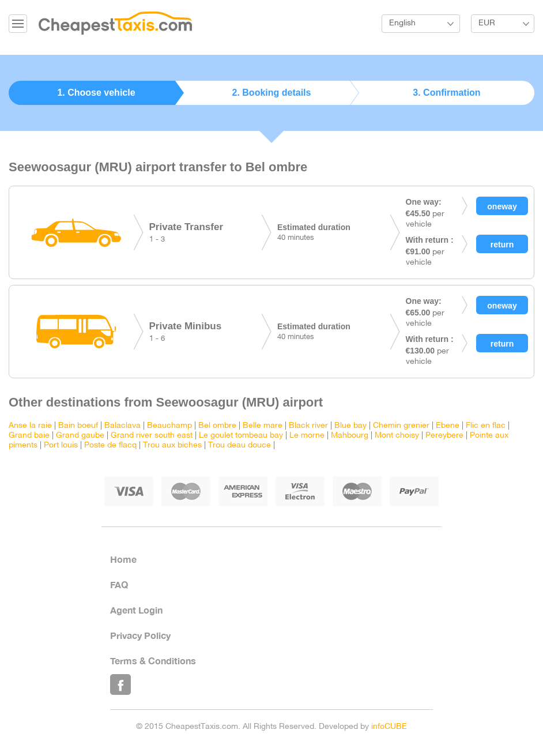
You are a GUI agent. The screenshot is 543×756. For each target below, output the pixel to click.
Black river (308, 426)
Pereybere (444, 436)
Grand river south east (152, 436)
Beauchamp (169, 426)
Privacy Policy (140, 635)
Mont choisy (397, 436)
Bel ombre (217, 426)
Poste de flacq (110, 445)
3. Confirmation (446, 93)
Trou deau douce (240, 445)
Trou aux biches (172, 445)
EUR (487, 23)
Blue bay (350, 426)
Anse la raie (30, 426)
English (402, 23)
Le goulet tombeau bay (241, 436)
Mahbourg (350, 436)
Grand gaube (80, 436)
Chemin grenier (401, 426)
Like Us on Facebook (120, 684)
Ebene (448, 426)
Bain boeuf (78, 426)
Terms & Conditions (153, 661)
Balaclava (122, 426)
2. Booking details (272, 93)
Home (123, 559)
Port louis (61, 445)
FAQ (119, 584)
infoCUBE (389, 727)
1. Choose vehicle (96, 93)
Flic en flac (486, 426)
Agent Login (136, 610)
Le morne (307, 436)
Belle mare (263, 426)
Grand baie (29, 436)
